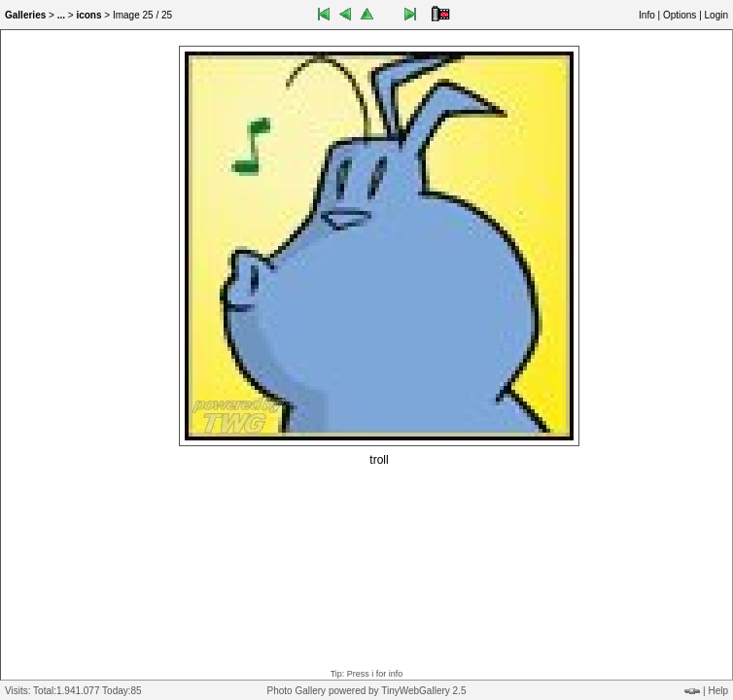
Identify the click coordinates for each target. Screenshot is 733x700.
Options (680, 15)
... (61, 15)
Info (647, 15)
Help (718, 691)
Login (716, 15)
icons (88, 15)
